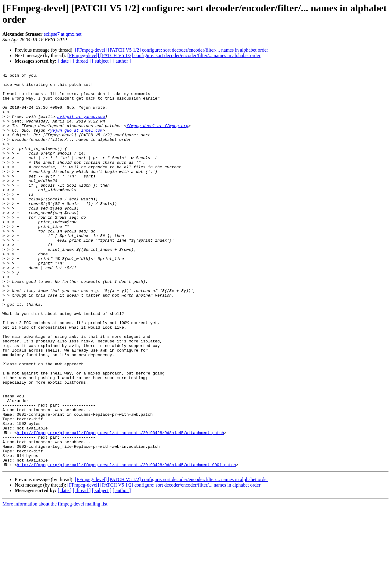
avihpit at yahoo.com (81, 126)
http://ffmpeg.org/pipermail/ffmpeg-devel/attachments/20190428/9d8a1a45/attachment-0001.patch (126, 543)
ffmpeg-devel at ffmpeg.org (157, 137)
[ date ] (65, 61)
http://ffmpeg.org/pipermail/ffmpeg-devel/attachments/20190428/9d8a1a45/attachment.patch (121, 505)
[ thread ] (82, 61)
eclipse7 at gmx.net (63, 34)
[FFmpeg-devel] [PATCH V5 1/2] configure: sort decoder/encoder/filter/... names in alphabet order (171, 50)
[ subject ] (102, 61)
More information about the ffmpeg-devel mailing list (55, 583)
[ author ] (122, 61)
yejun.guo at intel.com (76, 142)
